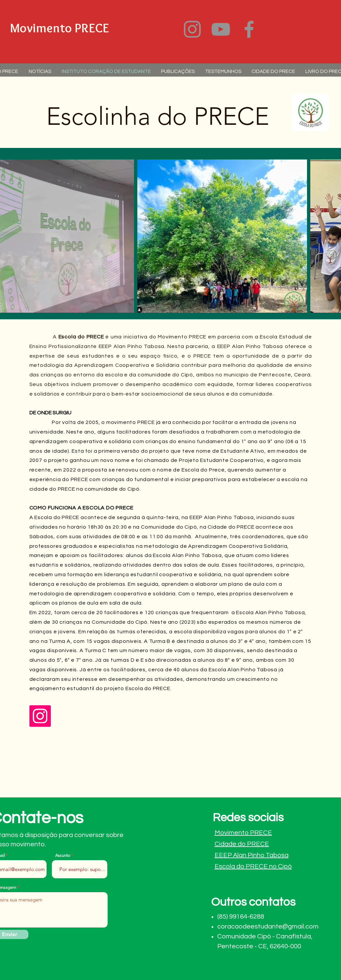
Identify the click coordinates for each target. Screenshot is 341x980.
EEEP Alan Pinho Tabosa (252, 855)
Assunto (63, 855)
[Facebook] (249, 29)
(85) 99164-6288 (241, 917)
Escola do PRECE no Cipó (253, 866)
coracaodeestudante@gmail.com (268, 927)
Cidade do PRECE (242, 844)
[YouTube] (221, 29)
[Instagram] (192, 29)
